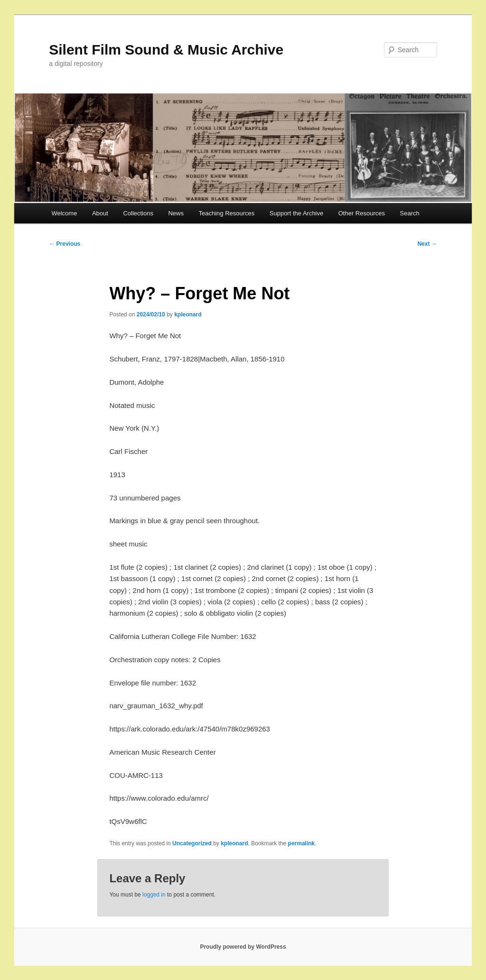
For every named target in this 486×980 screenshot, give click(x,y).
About (100, 213)
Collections (138, 213)
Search (410, 213)
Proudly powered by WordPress (243, 947)
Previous (65, 244)
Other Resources (362, 213)
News (176, 213)
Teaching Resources (226, 213)
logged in (154, 895)
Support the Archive (296, 213)
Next (427, 244)
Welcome (64, 213)
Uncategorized (192, 843)
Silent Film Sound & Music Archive (166, 50)
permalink (302, 843)
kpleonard (188, 314)
